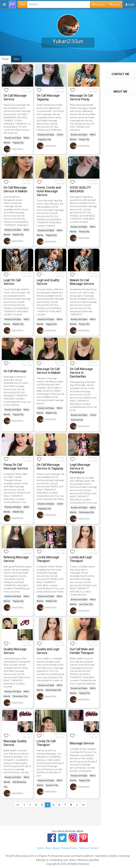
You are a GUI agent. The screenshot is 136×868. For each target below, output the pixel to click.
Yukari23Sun (17, 149)
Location (99, 4)
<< (18, 805)
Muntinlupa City (53, 690)
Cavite (60, 135)
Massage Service (82, 743)
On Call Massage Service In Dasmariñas (81, 373)
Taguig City (18, 143)
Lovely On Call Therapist (46, 743)
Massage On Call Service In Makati (49, 371)
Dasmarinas (77, 420)
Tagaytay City (44, 139)
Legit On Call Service (12, 282)
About (56, 848)
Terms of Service (88, 848)
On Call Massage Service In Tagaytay (50, 467)
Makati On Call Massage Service (82, 282)
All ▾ (22, 4)
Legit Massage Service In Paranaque (80, 468)
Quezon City (52, 785)
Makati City (18, 235)
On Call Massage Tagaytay (48, 97)
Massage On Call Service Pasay (81, 97)
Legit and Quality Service (48, 282)
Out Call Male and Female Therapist (82, 651)
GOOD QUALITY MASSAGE (80, 189)
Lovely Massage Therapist (48, 559)
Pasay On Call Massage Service (16, 467)
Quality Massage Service (15, 651)
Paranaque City (86, 512)
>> (83, 805)
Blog (48, 848)
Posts (5, 59)
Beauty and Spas (13, 138)
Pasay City (84, 139)
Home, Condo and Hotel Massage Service (49, 191)
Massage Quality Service (15, 743)
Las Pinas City (86, 604)
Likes (16, 59)
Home (40, 848)
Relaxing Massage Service (16, 559)
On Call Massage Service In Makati (15, 189)
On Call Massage (15, 371)
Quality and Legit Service (48, 651)
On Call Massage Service (15, 97)
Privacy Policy (69, 848)
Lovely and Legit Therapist (81, 559)
